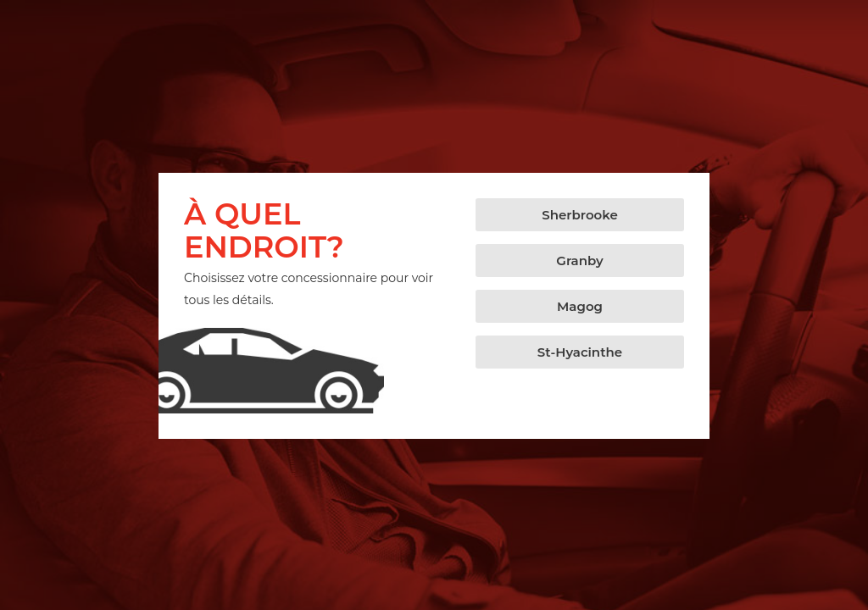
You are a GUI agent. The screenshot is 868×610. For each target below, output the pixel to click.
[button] (580, 215)
